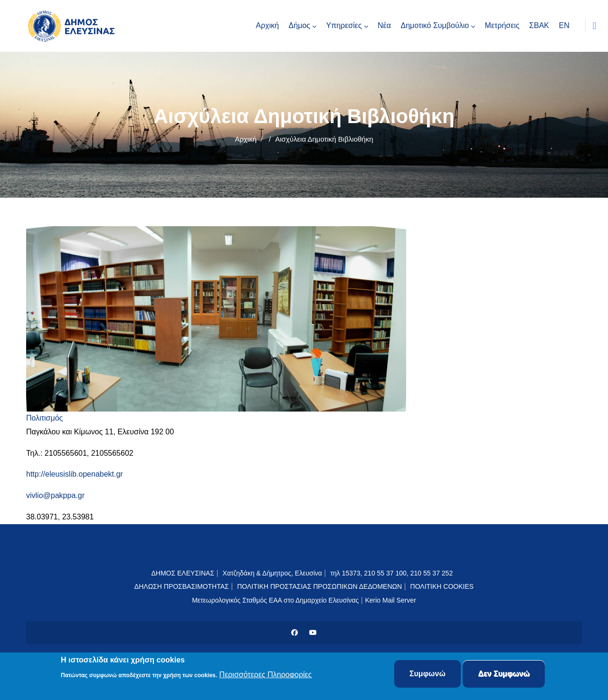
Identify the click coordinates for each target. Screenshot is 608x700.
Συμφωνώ (427, 675)
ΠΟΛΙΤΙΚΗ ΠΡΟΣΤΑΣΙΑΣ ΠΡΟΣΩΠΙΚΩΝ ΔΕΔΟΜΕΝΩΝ (319, 586)
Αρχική (246, 139)
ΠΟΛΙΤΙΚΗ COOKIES (442, 586)
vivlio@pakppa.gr (55, 495)
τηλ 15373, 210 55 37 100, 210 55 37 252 (392, 573)
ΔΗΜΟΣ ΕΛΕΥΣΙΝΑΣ (183, 573)
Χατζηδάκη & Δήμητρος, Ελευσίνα (272, 573)
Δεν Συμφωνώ (504, 675)
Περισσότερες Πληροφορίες (266, 676)
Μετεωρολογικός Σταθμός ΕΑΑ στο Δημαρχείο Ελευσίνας (275, 600)
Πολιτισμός (44, 418)
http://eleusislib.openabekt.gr (75, 474)
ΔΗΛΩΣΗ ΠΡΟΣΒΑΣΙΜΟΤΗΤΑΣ (182, 586)
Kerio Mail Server (390, 600)
